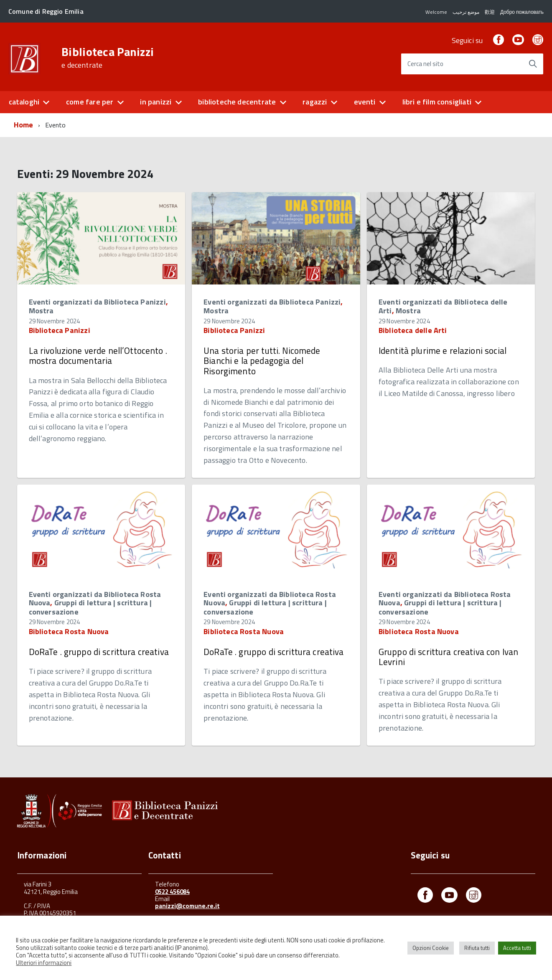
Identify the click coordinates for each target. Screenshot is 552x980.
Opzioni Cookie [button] (431, 948)
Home (24, 125)
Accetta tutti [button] (517, 948)
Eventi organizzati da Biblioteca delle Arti (443, 306)
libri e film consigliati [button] (437, 102)
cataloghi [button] (24, 102)
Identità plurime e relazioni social (443, 350)
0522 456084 (172, 892)
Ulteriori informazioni (44, 963)
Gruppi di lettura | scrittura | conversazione (90, 607)
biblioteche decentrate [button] (237, 102)
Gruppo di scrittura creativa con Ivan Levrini (448, 657)
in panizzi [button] (156, 102)
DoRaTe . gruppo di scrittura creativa (99, 652)
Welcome (436, 12)
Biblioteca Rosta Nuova (69, 631)
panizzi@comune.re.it (187, 906)
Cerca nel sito (425, 64)
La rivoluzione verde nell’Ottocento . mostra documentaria (98, 355)
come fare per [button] (90, 102)
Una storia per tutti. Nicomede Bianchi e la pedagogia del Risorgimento (262, 361)
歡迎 (489, 12)
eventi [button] (365, 102)
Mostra (41, 311)
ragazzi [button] (315, 102)
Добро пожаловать (521, 12)
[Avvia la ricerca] (533, 64)
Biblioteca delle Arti (413, 330)
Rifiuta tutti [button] (477, 948)
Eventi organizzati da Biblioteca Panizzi (97, 302)
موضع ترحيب (466, 12)
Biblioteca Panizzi (108, 58)
